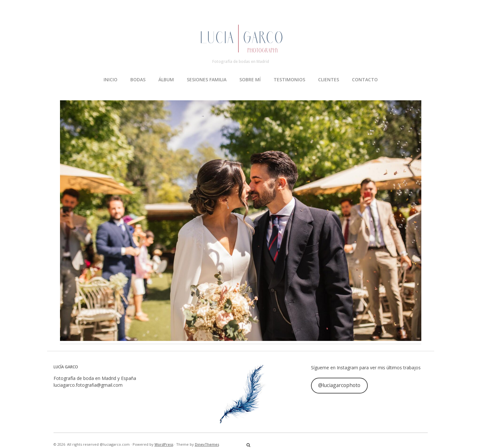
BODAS (138, 80)
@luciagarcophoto (339, 385)
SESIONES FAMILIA (207, 80)
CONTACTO (365, 80)
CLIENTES (329, 80)
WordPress (164, 444)
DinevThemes (207, 444)
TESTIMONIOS (289, 80)
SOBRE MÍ (250, 80)
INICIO (110, 80)
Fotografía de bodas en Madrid (241, 61)
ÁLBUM (166, 80)
